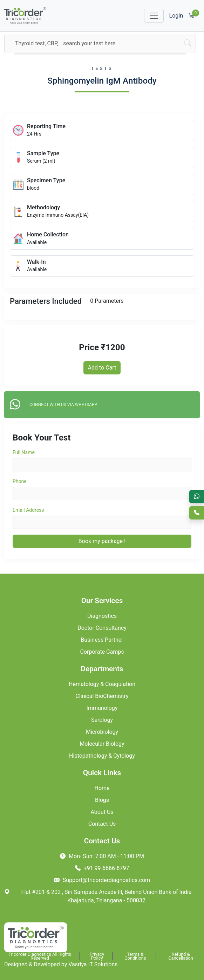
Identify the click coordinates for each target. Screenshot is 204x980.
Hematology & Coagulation (102, 684)
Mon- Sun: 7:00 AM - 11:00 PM (102, 856)
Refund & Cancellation (181, 956)
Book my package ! (102, 541)
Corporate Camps (102, 652)
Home (102, 788)
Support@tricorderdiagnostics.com (102, 880)
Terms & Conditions (135, 956)
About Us (102, 812)
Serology (102, 720)
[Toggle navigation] (154, 16)
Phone (20, 481)
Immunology (102, 708)
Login (176, 16)
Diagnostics (102, 616)
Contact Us (102, 824)
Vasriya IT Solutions (93, 964)
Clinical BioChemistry (102, 696)
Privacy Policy (97, 956)
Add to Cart (102, 368)
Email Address (28, 510)
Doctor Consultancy (102, 628)
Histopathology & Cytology (102, 756)
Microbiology (102, 732)
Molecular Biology (102, 744)
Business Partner (102, 640)
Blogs (102, 800)
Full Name (24, 452)
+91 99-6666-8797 (102, 868)
